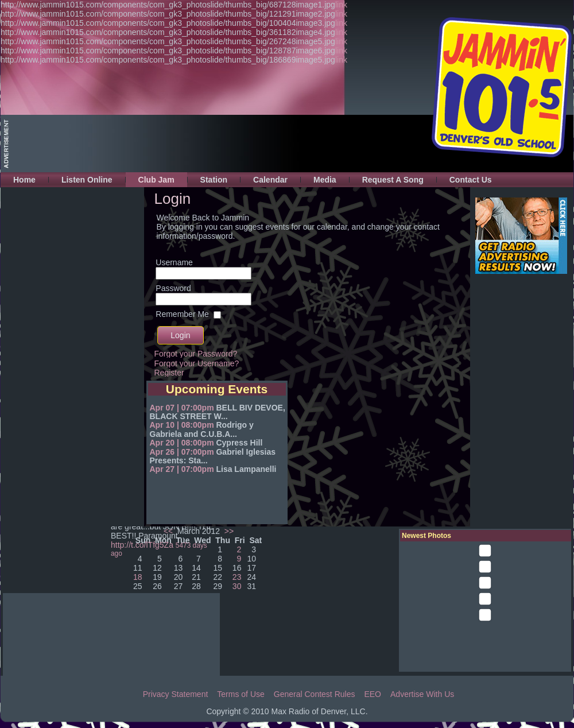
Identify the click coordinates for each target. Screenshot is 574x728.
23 (237, 577)
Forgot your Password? (196, 354)
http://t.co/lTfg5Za (142, 545)
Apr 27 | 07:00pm (182, 469)
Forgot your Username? (197, 363)
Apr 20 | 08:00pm (182, 443)
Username (174, 262)
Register (169, 373)
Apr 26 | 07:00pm (182, 452)
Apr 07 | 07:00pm (182, 408)
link (341, 5)
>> (228, 531)
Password (173, 288)
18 (138, 577)
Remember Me (182, 314)
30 (237, 586)
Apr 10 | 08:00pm (182, 425)
